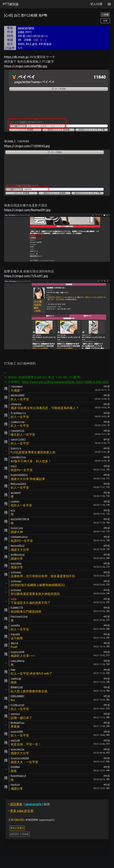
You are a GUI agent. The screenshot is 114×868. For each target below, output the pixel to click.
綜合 (29, 804)
